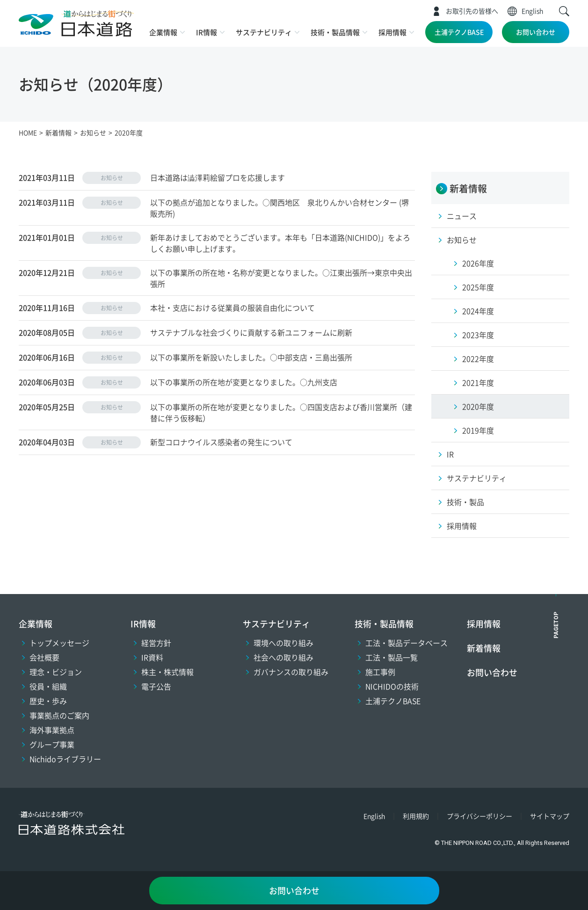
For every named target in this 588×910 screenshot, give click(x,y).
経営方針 (156, 643)
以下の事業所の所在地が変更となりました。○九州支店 (244, 382)
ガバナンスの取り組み (291, 672)
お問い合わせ (536, 32)
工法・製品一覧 (392, 657)
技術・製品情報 (335, 32)
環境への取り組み (283, 643)
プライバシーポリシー (479, 816)
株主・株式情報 (167, 672)
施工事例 (380, 672)
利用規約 (416, 816)
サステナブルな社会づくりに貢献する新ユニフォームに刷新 (251, 332)
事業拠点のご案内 (59, 715)
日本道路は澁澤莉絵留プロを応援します (218, 177)
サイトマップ (550, 816)
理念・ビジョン (56, 672)
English (532, 11)
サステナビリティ (264, 32)
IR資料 (152, 657)
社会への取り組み (283, 657)
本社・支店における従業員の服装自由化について (232, 308)
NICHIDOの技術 (392, 686)
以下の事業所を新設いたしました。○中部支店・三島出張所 (251, 357)
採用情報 (392, 32)
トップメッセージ (59, 643)
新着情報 (484, 648)
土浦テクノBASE (459, 32)
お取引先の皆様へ (472, 11)
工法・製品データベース (407, 643)
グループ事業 (52, 744)
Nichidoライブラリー (65, 759)
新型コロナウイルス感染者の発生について (221, 442)
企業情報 (163, 32)
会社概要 (44, 657)
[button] (564, 11)
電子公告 (156, 686)
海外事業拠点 (52, 730)
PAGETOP (556, 625)
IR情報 (207, 32)
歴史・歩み (48, 701)
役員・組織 (48, 686)
